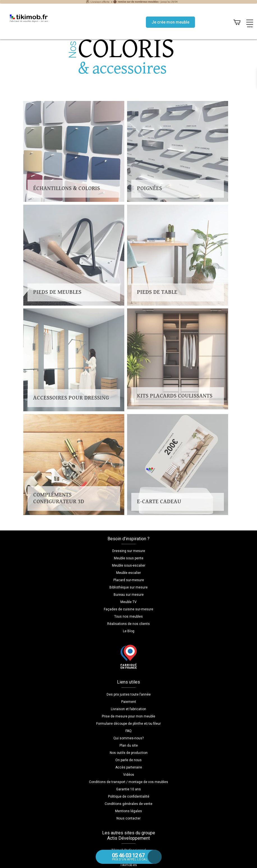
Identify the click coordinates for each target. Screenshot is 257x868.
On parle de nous (128, 760)
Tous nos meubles (128, 617)
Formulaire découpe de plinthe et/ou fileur (128, 724)
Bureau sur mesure (129, 595)
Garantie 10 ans (128, 789)
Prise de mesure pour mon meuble (128, 716)
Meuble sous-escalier (129, 565)
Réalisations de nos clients (128, 624)
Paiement (129, 702)
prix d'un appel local (134, 857)
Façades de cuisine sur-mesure (128, 609)
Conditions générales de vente (128, 804)
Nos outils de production (129, 753)
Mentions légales (128, 811)
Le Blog (129, 631)
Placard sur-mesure (129, 580)
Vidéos (129, 775)
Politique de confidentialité (129, 797)
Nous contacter (128, 818)
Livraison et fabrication (128, 709)
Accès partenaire (129, 767)
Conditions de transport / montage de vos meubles (128, 782)
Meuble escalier (128, 573)
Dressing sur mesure (129, 551)
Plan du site (129, 745)
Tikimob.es (128, 865)
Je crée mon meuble (170, 22)
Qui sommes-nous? (128, 738)
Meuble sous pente (129, 558)
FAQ (128, 731)
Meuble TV (128, 602)
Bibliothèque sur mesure (128, 587)
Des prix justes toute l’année (129, 694)
